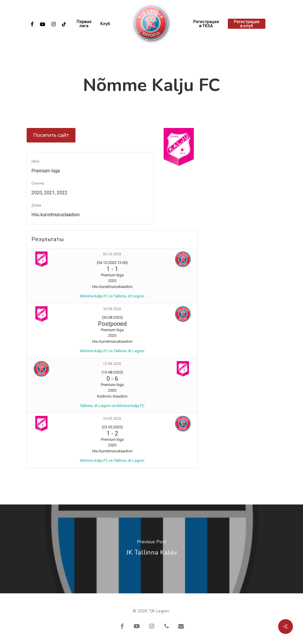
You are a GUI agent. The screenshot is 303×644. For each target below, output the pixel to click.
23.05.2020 (112, 419)
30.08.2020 (112, 309)
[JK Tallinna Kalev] (151, 549)
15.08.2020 (112, 364)
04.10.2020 (112, 254)
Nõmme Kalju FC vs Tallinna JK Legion (112, 296)
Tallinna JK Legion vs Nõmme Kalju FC (112, 406)
